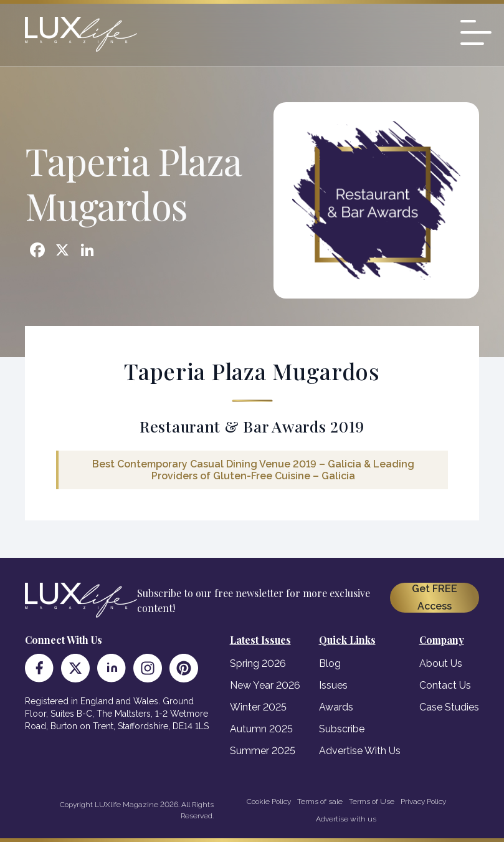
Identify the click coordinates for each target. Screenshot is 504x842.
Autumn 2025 (261, 729)
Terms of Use (372, 801)
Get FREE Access (435, 597)
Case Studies (449, 707)
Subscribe (342, 729)
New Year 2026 (265, 685)
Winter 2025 (258, 707)
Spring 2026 (258, 663)
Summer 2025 (263, 751)
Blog (330, 663)
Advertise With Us (360, 751)
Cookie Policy (269, 801)
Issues (333, 685)
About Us (441, 663)
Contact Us (445, 685)
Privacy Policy (423, 801)
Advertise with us (346, 819)
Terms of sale (320, 801)
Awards (336, 707)
